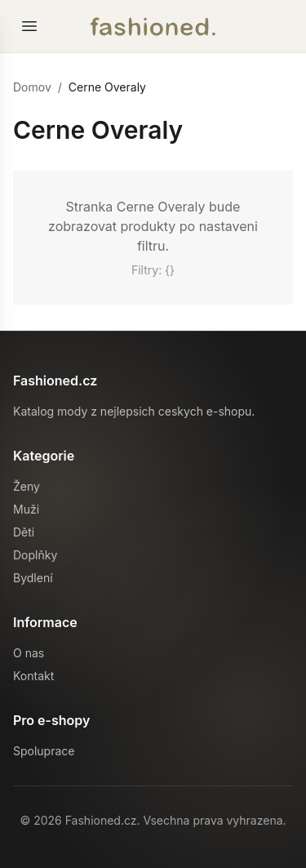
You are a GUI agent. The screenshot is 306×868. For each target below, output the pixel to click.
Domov (32, 87)
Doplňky (35, 555)
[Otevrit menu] (29, 26)
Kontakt (33, 676)
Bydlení (33, 578)
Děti (24, 532)
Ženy (27, 486)
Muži (26, 509)
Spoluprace (44, 751)
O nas (29, 653)
